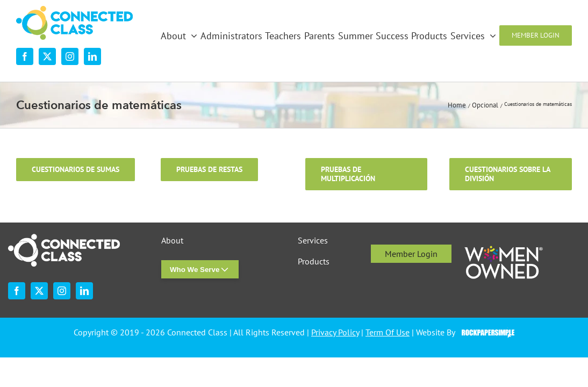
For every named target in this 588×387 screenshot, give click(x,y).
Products (314, 261)
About (172, 241)
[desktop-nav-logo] (74, 10)
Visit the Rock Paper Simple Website (486, 333)
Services (313, 241)
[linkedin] (92, 56)
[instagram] (70, 56)
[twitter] (47, 56)
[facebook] (25, 56)
